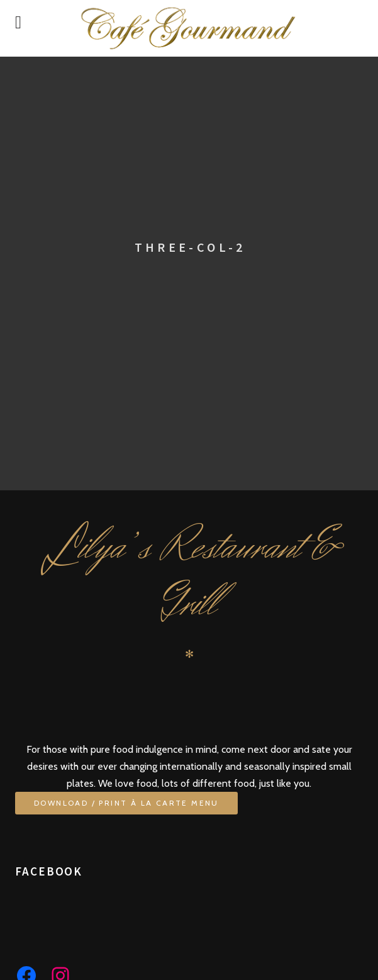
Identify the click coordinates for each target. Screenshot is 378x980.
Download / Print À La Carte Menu (126, 803)
